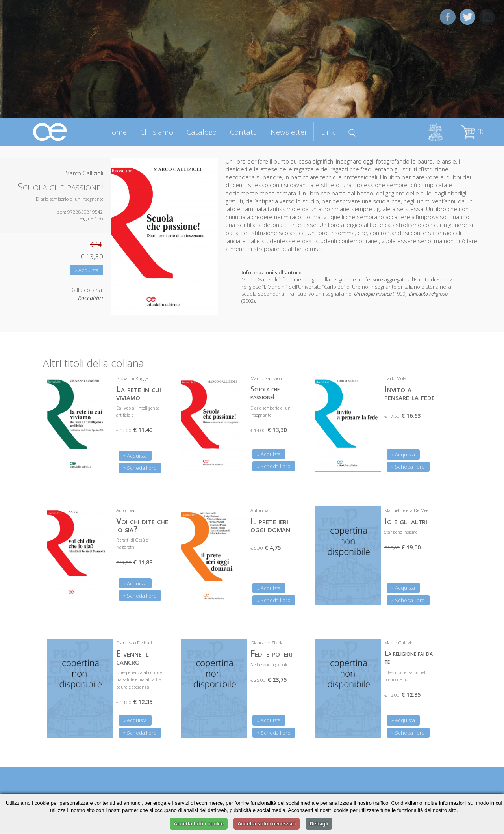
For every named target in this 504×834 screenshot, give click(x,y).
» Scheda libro (140, 468)
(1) (472, 131)
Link (328, 132)
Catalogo (202, 132)
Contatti (244, 132)
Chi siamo (157, 132)
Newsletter (289, 132)
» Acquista (87, 270)
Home (117, 132)
